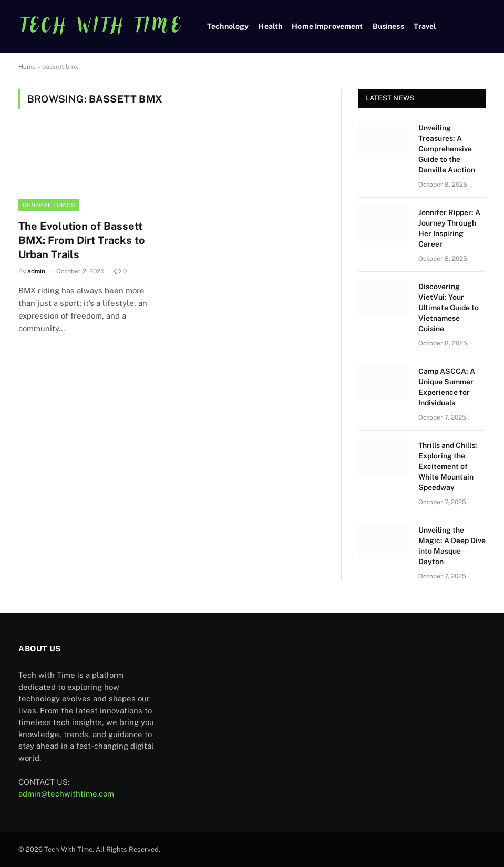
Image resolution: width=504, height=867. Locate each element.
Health (270, 26)
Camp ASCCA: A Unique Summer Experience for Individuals (447, 387)
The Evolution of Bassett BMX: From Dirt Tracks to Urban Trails (82, 240)
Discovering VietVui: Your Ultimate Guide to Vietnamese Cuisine (449, 308)
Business (388, 26)
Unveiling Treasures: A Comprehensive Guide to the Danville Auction (447, 149)
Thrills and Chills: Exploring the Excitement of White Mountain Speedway (448, 466)
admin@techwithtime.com (66, 794)
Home (27, 67)
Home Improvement (327, 26)
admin (36, 271)
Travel (425, 26)
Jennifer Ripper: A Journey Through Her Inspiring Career (449, 228)
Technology (228, 26)
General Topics (49, 205)
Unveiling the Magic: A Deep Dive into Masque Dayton (452, 546)
